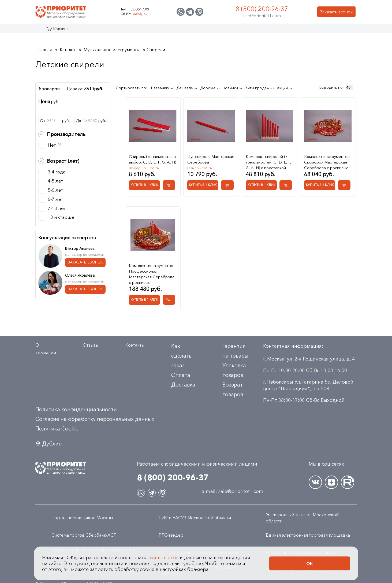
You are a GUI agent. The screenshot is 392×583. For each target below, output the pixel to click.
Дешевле (185, 88)
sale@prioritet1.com (262, 16)
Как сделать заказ (181, 356)
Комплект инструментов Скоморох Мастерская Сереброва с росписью (327, 162)
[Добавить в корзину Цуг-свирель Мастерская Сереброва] (227, 185)
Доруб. (91, 121)
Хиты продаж (258, 88)
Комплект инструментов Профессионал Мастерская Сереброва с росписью (152, 274)
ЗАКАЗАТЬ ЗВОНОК (85, 262)
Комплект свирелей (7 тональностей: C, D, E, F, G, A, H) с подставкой (268, 162)
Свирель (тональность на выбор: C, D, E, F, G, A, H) (152, 159)
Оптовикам (277, 31)
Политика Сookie (57, 429)
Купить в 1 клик (144, 185)
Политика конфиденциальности (76, 409)
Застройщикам (242, 31)
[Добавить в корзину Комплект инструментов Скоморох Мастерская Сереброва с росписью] (344, 185)
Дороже (208, 88)
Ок (310, 563)
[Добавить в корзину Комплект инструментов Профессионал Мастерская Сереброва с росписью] (169, 300)
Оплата (181, 375)
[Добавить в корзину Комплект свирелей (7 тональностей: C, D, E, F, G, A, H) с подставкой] (286, 185)
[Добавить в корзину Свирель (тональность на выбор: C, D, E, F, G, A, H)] (169, 185)
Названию (161, 88)
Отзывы (91, 345)
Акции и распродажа (85, 31)
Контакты (307, 31)
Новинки (231, 88)
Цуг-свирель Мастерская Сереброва (211, 159)
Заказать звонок (336, 12)
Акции (283, 88)
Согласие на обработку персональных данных (95, 419)
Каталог (56, 31)
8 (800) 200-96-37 (262, 9)
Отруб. (55, 121)
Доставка (183, 385)
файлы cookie (163, 558)
